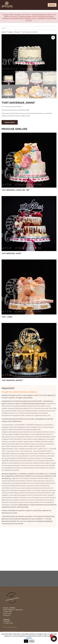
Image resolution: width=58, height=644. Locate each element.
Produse (10, 32)
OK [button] (26, 641)
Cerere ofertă (10, 122)
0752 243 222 (7, 615)
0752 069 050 (7, 621)
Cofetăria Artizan (12, 599)
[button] (53, 38)
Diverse (17, 32)
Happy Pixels (13, 631)
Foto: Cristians (21, 631)
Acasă (4, 32)
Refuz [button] (32, 641)
